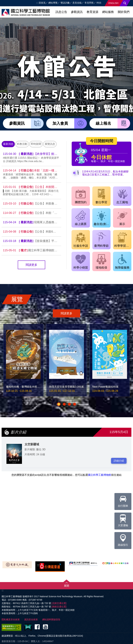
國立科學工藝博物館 (100, 475)
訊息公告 (61, 12)
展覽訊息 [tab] (50, 144)
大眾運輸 (123, 520)
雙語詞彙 (65, 3)
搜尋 (125, 3)
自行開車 (123, 500)
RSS (99, 3)
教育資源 (92, 12)
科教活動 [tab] (22, 144)
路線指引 (123, 539)
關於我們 (124, 12)
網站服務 (108, 12)
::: (37, 3)
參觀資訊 (77, 12)
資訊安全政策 (31, 619)
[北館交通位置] (59, 603)
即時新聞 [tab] (36, 144)
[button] (59, 404)
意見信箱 (77, 3)
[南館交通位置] (59, 607)
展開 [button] (66, 586)
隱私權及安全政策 (11, 619)
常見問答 (89, 3)
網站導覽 (53, 3)
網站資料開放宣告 (51, 619)
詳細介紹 (119, 461)
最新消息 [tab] (8, 144)
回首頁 (42, 3)
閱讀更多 (31, 265)
